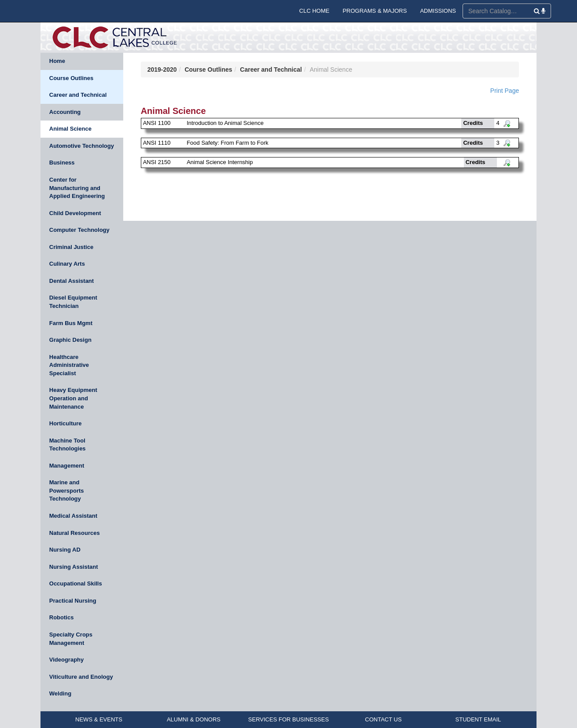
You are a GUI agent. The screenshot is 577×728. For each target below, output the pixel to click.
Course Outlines (71, 78)
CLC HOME (314, 11)
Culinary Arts (67, 264)
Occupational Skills (76, 583)
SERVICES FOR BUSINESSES (288, 719)
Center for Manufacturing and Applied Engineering (77, 188)
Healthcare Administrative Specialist (69, 365)
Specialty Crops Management (71, 639)
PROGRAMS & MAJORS (375, 11)
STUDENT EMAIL (478, 719)
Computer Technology (79, 230)
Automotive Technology (82, 146)
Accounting (65, 112)
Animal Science (70, 129)
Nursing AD (65, 550)
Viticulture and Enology (81, 677)
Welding (60, 693)
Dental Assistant (72, 281)
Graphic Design (70, 340)
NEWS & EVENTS (99, 719)
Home (57, 61)
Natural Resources (75, 533)
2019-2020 (162, 70)
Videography (67, 660)
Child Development (75, 213)
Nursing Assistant (74, 567)
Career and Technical (78, 95)
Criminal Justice (71, 247)
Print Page (505, 91)
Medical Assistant (73, 516)
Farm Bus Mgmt (71, 323)
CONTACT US (383, 719)
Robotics (62, 617)
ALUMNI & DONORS (194, 719)
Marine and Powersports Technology (67, 490)
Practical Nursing (73, 601)
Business (62, 163)
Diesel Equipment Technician (73, 302)
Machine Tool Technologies (68, 445)
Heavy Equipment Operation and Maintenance (73, 398)
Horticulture (66, 423)
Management (67, 466)
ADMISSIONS (438, 11)
